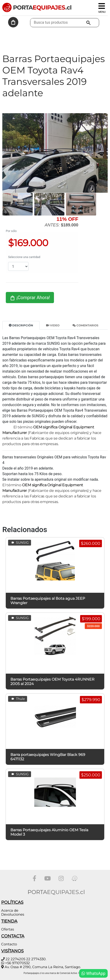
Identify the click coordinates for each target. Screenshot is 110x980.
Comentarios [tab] (85, 325)
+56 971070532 (17, 963)
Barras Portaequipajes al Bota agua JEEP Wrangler (48, 601)
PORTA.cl (37, 7)
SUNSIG (20, 543)
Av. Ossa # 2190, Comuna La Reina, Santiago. (43, 967)
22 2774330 (36, 959)
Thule (18, 699)
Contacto (9, 944)
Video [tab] (53, 325)
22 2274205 (15, 959)
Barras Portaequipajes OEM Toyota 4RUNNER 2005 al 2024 (52, 682)
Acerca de (10, 910)
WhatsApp (93, 973)
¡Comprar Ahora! (30, 298)
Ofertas (8, 929)
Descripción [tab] (21, 325)
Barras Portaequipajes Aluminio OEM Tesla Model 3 (49, 832)
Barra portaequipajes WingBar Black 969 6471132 (48, 757)
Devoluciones (13, 914)
